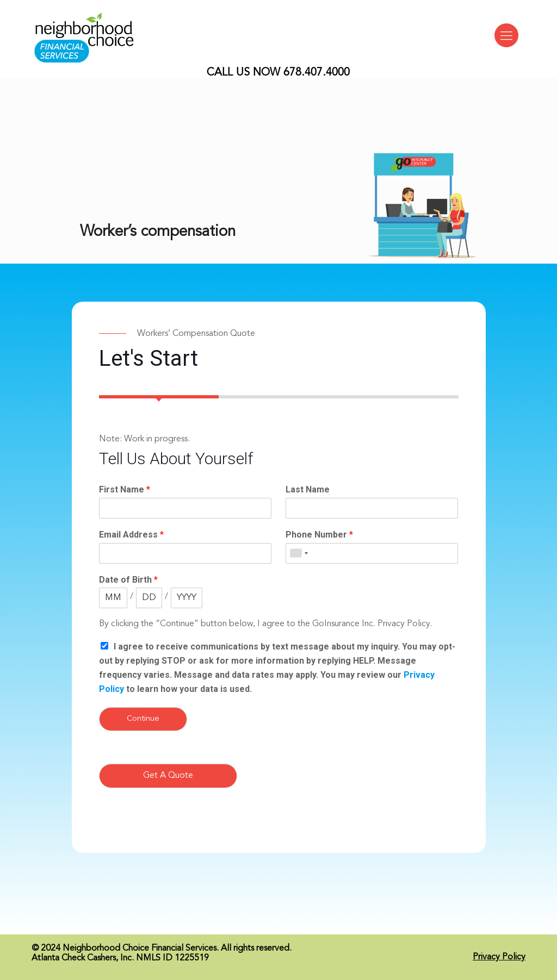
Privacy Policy (499, 957)
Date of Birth (128, 580)
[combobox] (299, 553)
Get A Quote (168, 776)
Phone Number (319, 535)
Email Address (131, 535)
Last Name (308, 489)
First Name (125, 489)
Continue (143, 719)
